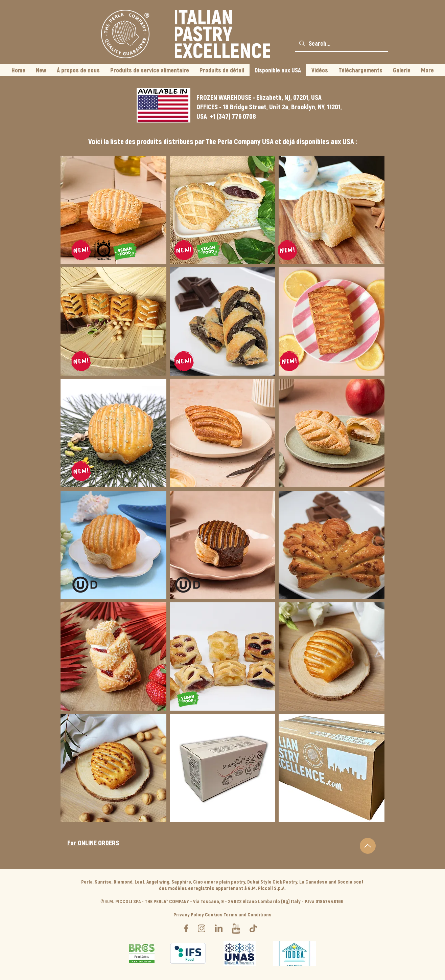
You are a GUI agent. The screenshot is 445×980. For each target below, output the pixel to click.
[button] (113, 210)
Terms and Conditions (248, 914)
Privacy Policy (189, 914)
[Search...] (341, 43)
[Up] (368, 846)
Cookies (214, 914)
